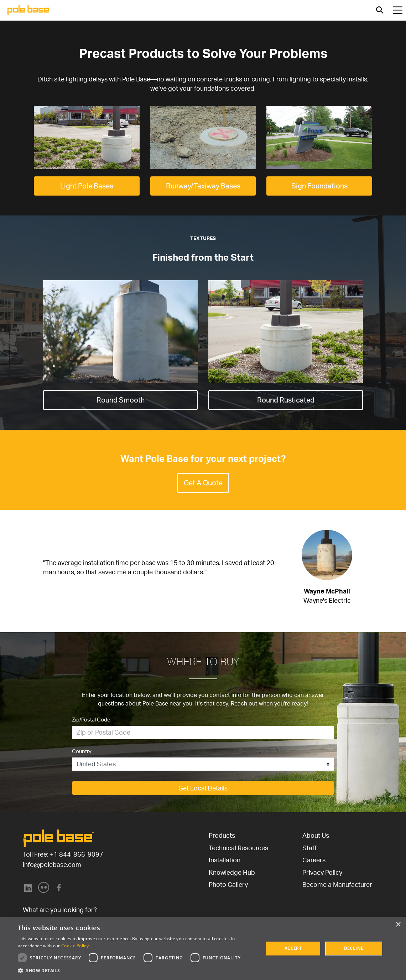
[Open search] (380, 10)
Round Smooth (121, 400)
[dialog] (203, 949)
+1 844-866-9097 (77, 854)
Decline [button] (354, 948)
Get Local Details (203, 788)
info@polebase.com (52, 864)
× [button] (398, 925)
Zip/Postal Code (91, 720)
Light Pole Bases (87, 186)
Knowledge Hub (232, 872)
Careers (314, 860)
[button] (137, 970)
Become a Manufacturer (337, 884)
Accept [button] (293, 948)
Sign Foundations (319, 186)
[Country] (203, 764)
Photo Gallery (228, 884)
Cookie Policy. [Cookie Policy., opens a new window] (76, 946)
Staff (309, 848)
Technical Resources (238, 848)
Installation (225, 860)
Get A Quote (203, 483)
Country (82, 751)
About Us (316, 835)
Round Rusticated (286, 400)
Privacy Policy (322, 872)
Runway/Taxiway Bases (203, 186)
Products (222, 835)
